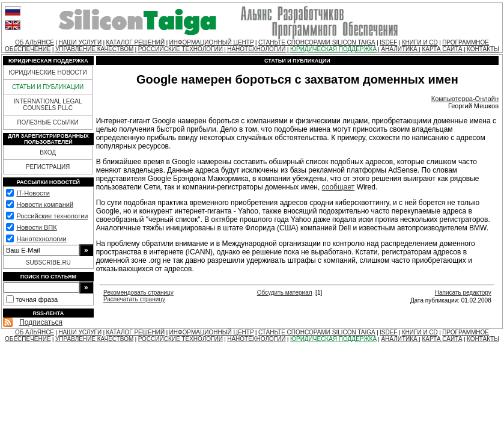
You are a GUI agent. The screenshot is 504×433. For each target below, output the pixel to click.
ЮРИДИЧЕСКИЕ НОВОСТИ (47, 72)
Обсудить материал (285, 293)
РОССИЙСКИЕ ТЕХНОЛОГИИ (181, 49)
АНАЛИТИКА (400, 49)
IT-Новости (33, 193)
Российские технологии (52, 216)
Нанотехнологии (41, 239)
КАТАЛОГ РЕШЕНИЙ (136, 42)
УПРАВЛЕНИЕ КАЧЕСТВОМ (94, 49)
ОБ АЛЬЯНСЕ (35, 42)
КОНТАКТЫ (483, 49)
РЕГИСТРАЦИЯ (48, 167)
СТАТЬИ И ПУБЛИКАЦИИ (48, 87)
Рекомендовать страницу (138, 293)
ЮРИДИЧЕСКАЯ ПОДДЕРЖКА (333, 49)
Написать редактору (463, 293)
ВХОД (48, 152)
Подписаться (41, 322)
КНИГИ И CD (420, 42)
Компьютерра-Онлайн (465, 99)
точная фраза (37, 299)
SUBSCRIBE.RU (48, 263)
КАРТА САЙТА (442, 49)
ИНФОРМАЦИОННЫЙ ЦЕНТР (212, 42)
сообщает (339, 187)
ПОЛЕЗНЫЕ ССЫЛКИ (47, 122)
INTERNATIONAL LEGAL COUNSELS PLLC (48, 105)
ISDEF (388, 42)
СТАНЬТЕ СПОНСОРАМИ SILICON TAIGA (317, 42)
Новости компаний (45, 204)
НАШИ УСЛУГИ (80, 42)
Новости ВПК (36, 227)
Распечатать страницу (134, 299)
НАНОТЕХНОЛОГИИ (256, 49)
